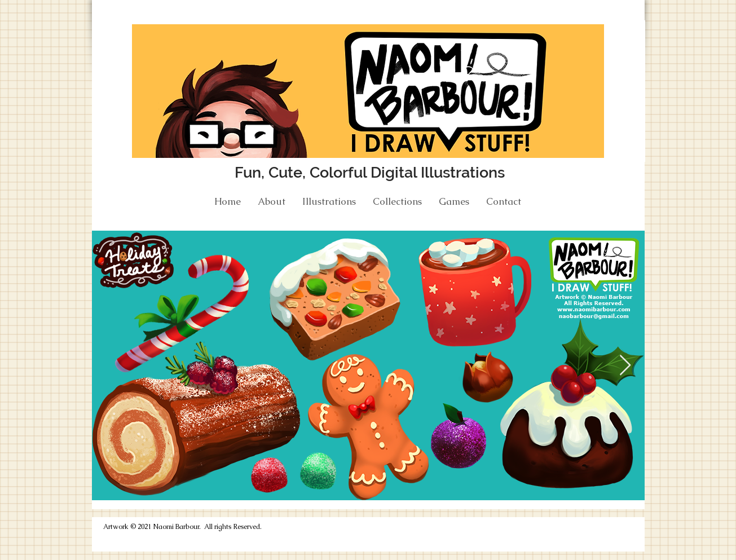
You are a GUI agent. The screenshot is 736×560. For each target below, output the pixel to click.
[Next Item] (625, 366)
